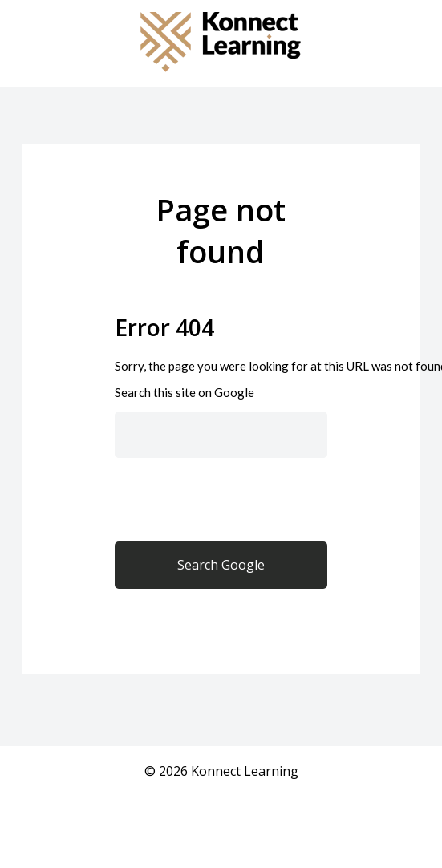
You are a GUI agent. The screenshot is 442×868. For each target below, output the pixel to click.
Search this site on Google (185, 392)
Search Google (221, 565)
